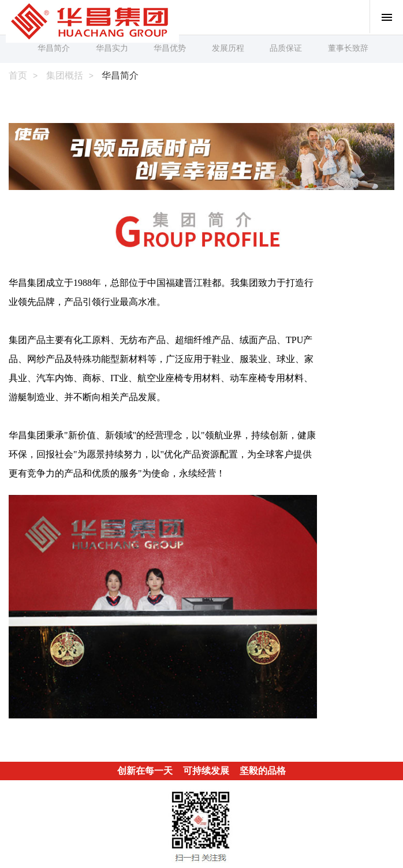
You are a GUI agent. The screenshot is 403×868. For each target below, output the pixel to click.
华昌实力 (112, 48)
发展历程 (228, 48)
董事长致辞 (348, 48)
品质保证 (286, 48)
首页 (18, 75)
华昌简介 (54, 48)
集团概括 (65, 75)
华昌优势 (170, 48)
